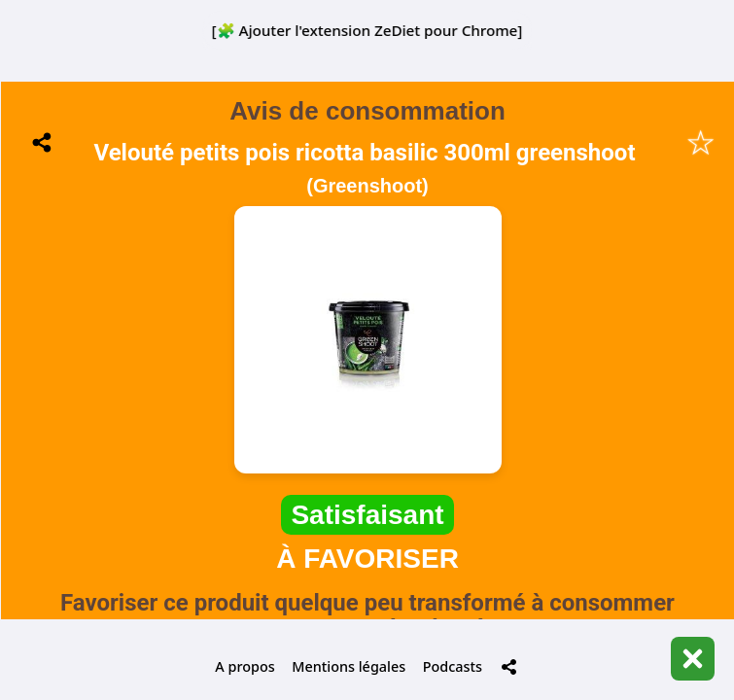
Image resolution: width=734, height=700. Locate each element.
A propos (245, 666)
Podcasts (453, 666)
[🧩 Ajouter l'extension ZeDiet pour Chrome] (367, 30)
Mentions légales (349, 666)
